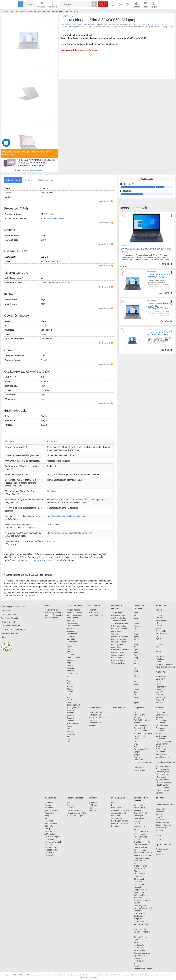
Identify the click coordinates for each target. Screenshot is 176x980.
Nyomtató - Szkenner (165, 762)
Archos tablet (161, 631)
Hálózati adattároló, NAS (76, 813)
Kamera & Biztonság (97, 712)
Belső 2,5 (48, 845)
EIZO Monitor (161, 749)
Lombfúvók (138, 882)
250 (68, 684)
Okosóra (115, 634)
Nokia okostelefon (118, 616)
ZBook (69, 700)
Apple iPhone (117, 613)
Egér (135, 712)
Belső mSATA (50, 853)
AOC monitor (161, 731)
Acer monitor (161, 720)
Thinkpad (70, 665)
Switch (69, 729)
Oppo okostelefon (118, 663)
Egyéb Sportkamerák (120, 821)
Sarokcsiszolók (140, 916)
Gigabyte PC (161, 690)
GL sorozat (71, 639)
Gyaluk (140, 940)
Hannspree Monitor (163, 741)
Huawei (137, 626)
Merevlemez (49, 808)
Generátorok (139, 964)
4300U (133, 257)
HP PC (159, 684)
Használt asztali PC (97, 613)
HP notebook (72, 673)
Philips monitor (162, 733)
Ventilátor (160, 830)
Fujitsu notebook (73, 626)
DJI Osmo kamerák (119, 826)
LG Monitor (160, 723)
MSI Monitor (161, 752)
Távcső (159, 814)
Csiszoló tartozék (140, 847)
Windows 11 (107, 27)
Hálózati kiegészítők (75, 810)
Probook (70, 686)
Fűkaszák (137, 887)
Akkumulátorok (141, 808)
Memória (48, 805)
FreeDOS (155, 286)
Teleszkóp (160, 812)
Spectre (70, 692)
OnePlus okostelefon (119, 642)
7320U (167, 312)
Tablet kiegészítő (162, 620)
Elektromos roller (163, 849)
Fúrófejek (139, 811)
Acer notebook (72, 723)
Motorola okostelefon (119, 637)
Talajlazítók (138, 876)
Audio (159, 652)
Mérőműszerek (139, 950)
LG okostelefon (117, 631)
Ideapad (70, 660)
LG (135, 679)
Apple (136, 613)
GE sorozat (72, 636)
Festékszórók (139, 961)
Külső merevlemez (141, 731)
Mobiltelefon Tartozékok (143, 733)
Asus (158, 613)
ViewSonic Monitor (163, 757)
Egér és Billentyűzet (141, 720)
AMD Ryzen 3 (154, 255)
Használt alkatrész (96, 615)
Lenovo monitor (162, 715)
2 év (158, 316)
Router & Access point (75, 816)
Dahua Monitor (162, 744)
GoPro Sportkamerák (120, 824)
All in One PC (161, 676)
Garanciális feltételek (10, 633)
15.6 (161, 260)
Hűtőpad (137, 755)
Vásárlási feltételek (9, 614)
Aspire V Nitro (73, 726)
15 (68, 676)
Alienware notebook (74, 613)
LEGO (158, 840)
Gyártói (147, 27)
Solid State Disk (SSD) (53, 842)
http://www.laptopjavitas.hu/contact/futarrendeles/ (69, 533)
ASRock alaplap (51, 834)
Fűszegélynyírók (141, 874)
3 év (129, 27)
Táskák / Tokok (139, 736)
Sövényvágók (140, 879)
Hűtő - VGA (49, 826)
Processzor (49, 802)
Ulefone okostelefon (119, 652)
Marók (138, 942)
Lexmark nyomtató (163, 772)
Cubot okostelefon (118, 660)
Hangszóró (160, 656)
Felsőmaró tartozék (141, 858)
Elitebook (70, 689)
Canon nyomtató (162, 774)
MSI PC (159, 692)
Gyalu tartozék (139, 861)
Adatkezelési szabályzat (11, 626)
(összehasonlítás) (56, 218)
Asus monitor (161, 728)
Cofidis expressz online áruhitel (14, 607)
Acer (158, 642)
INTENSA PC (161, 697)
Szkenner (160, 793)
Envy (69, 697)
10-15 (136, 739)
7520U (118, 24)
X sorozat (70, 713)
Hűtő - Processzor (51, 824)
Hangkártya (49, 816)
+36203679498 (37, 171)
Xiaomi (136, 639)
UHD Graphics (156, 285)
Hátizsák (137, 747)
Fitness (159, 852)
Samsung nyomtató (163, 767)
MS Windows (94, 802)
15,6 (85, 27)
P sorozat (70, 715)
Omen (69, 694)
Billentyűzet (138, 718)
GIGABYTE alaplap (53, 837)
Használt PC (161, 687)
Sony (136, 692)
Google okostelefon (119, 655)
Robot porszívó (95, 715)
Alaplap (47, 829)
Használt (92, 610)
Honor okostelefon (118, 639)
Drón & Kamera (118, 798)
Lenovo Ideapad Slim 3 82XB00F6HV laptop (159, 333)
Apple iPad (160, 610)
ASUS (158, 639)
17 (68, 679)
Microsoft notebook (74, 615)
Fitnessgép (160, 854)
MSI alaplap (49, 839)
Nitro (69, 742)
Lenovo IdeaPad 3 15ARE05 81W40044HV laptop (146, 250)
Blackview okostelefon (120, 650)
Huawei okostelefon (119, 629)
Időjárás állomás (162, 822)
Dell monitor (161, 712)
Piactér (48, 605)
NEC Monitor (161, 755)
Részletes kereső (103, 4)
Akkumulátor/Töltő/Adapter (122, 810)
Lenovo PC (160, 679)
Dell (157, 647)
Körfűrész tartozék (141, 845)
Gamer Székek (139, 728)
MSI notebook (72, 634)
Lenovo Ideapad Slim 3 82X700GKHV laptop (159, 276)
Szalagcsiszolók (140, 929)
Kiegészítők (139, 708)
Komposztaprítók (140, 890)
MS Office (93, 805)
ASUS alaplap (50, 831)
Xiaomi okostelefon (119, 621)
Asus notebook (73, 702)
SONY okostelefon (119, 626)
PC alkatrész (50, 798)
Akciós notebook (73, 610)
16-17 (136, 744)
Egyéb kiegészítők (141, 749)
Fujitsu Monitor (162, 747)
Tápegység (49, 821)
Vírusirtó (92, 810)
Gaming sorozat (73, 708)
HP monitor (160, 718)
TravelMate (72, 734)
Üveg (136, 618)
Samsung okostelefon (120, 623)
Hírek (4, 637)
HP (157, 623)
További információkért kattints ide (19, 595)
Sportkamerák (117, 818)
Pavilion (70, 681)
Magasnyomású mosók (143, 969)
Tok (135, 621)
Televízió (160, 798)
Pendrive (137, 723)
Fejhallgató (160, 659)
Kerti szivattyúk (140, 895)
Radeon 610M (67, 27)
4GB (150, 257)
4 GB (165, 338)
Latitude (70, 650)
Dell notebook (72, 642)
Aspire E (70, 731)
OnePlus (137, 666)
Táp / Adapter (139, 768)
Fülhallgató (160, 662)
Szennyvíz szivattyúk (142, 900)
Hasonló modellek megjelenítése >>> (79, 50)
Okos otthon (95, 708)
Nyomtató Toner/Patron (165, 782)
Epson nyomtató (162, 769)
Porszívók (137, 966)
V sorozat (70, 671)
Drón (113, 802)
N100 (161, 338)
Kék (149, 288)
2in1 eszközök (161, 634)
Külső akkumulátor (141, 725)
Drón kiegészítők (118, 808)
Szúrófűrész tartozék (142, 842)
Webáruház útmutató (10, 618)
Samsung (137, 652)
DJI (113, 805)
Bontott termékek (51, 610)
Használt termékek (52, 618)
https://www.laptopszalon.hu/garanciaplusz (66, 516)
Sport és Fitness (163, 845)
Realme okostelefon (119, 658)
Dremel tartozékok (142, 832)
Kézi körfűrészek (142, 937)
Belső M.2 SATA (51, 847)
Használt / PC (95, 605)
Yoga (69, 663)
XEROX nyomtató (163, 790)
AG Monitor (160, 739)
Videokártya (49, 813)
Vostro (69, 647)
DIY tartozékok (139, 834)
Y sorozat (70, 668)
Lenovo (71, 24)
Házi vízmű (138, 898)
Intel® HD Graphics (158, 340)
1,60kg (170, 27)
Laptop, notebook (75, 605)
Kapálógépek (139, 892)
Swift (69, 737)
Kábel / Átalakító (141, 760)
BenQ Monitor (161, 736)
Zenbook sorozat (73, 705)
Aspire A (70, 739)
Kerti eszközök (139, 869)
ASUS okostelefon (118, 618)
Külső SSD (49, 855)
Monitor (159, 708)
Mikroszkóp (160, 809)
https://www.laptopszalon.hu (42, 560)
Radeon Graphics (142, 260)
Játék (158, 835)
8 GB (136, 24)
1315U (158, 283)
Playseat (137, 757)
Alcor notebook (73, 623)
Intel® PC (160, 703)
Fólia (136, 616)
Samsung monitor (163, 725)
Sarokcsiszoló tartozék (142, 855)
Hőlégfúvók (138, 958)
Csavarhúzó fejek (142, 813)
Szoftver (93, 798)
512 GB (151, 24)
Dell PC (159, 682)
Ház (46, 818)
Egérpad (137, 752)
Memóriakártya (139, 715)
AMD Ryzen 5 (93, 24)
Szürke (158, 27)
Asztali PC (161, 672)
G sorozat (71, 655)
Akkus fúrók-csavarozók (143, 908)
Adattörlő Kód (7, 611)
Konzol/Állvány (139, 770)
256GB (164, 257)
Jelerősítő (71, 805)
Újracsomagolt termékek (54, 613)
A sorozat (70, 628)
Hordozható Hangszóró (165, 664)
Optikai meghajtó (51, 810)
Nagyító (159, 817)
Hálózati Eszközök (75, 798)
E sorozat (70, 631)
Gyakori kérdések (8, 622)
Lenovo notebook (73, 657)
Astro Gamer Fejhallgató (165, 667)
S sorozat (70, 721)
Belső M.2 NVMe (52, 850)
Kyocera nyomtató (163, 780)
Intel (156, 338)
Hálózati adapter (73, 808)
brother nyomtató (163, 788)
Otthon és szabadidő (165, 805)
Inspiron (70, 644)
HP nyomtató (161, 777)
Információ (53, 5)
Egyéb (136, 623)
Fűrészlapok (140, 816)
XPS (68, 652)
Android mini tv (118, 708)
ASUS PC (160, 695)
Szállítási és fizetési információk (14, 630)
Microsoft (159, 628)
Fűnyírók (137, 871)
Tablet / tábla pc (163, 605)
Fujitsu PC (160, 700)
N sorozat (70, 710)
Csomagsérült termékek (54, 615)
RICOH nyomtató (163, 785)
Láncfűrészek (140, 884)
